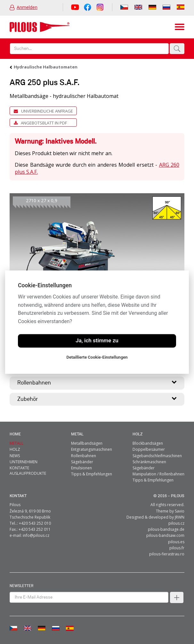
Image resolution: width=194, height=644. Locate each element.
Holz (137, 434)
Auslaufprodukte (28, 473)
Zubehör (97, 398)
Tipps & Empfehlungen (92, 474)
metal (77, 434)
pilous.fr (177, 548)
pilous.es (176, 541)
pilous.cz (176, 523)
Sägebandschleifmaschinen (157, 455)
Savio (180, 511)
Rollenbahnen (97, 382)
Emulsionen (81, 468)
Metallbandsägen (87, 443)
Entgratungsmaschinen (92, 449)
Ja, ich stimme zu (97, 341)
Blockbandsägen (148, 443)
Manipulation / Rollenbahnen (158, 474)
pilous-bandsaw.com (165, 535)
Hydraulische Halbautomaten (46, 67)
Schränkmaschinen (149, 461)
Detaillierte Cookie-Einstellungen (97, 357)
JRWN (180, 517)
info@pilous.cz (36, 535)
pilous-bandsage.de (166, 529)
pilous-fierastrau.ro (167, 554)
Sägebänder (82, 461)
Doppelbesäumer (149, 449)
